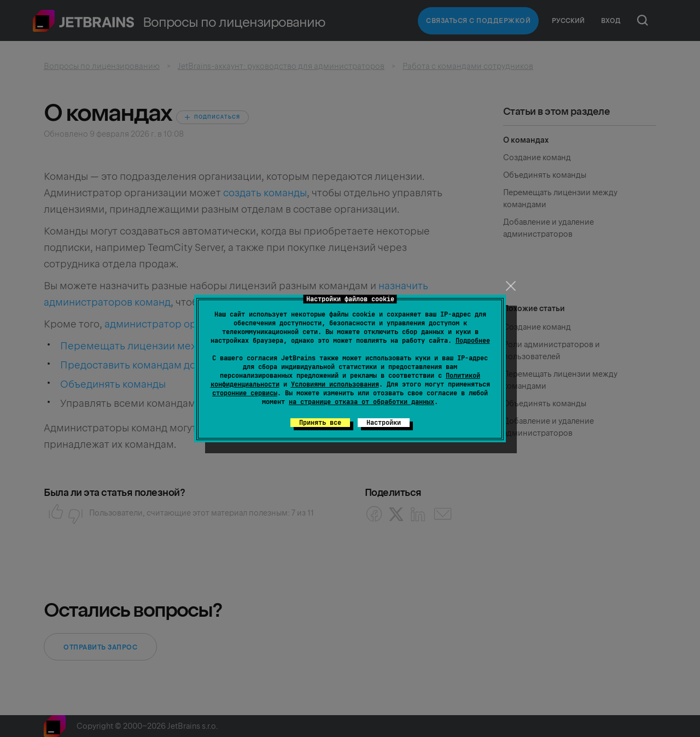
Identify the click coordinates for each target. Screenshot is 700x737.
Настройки (384, 423)
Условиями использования (335, 384)
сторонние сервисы (245, 393)
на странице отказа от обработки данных (361, 402)
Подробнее (473, 341)
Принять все (320, 423)
